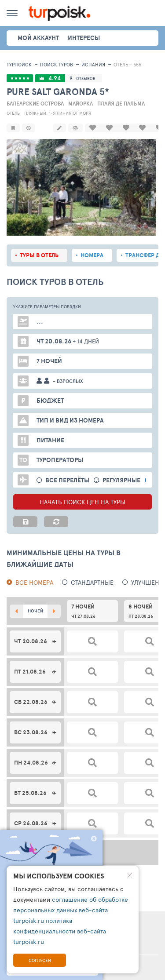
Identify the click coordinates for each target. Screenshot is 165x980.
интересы (84, 38)
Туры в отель (39, 254)
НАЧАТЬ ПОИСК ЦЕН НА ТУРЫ (82, 501)
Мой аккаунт (38, 38)
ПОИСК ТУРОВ (57, 64)
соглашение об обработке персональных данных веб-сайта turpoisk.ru (71, 910)
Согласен (40, 960)
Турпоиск (19, 64)
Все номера (34, 581)
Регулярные (121, 479)
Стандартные (92, 581)
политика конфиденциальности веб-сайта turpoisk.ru (60, 931)
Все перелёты (67, 479)
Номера (92, 254)
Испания (93, 64)
